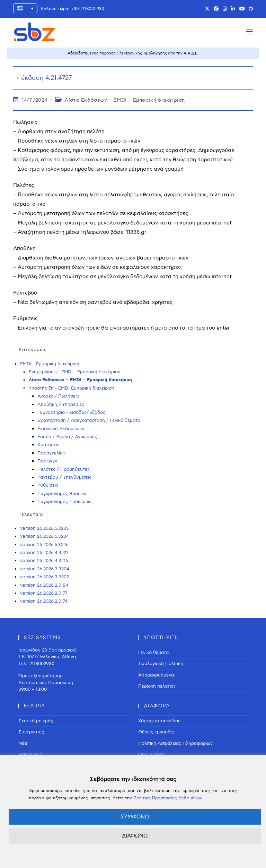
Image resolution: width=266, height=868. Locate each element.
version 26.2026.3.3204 (45, 569)
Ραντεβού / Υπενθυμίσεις (64, 477)
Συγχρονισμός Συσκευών (64, 502)
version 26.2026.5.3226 (44, 545)
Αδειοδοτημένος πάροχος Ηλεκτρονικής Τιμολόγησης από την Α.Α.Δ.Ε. (133, 53)
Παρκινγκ (47, 461)
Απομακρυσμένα (156, 675)
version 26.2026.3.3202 (45, 577)
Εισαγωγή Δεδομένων (61, 429)
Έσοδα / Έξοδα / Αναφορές (67, 437)
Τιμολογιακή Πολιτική (161, 664)
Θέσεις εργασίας (156, 732)
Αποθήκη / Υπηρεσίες (61, 405)
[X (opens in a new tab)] (207, 9)
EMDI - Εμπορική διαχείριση (50, 364)
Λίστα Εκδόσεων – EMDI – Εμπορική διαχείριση (125, 100)
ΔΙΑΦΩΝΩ (135, 836)
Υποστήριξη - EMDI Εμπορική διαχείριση (72, 388)
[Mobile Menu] (249, 32)
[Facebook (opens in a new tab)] (216, 9)
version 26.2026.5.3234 (45, 536)
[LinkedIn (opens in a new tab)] (233, 9)
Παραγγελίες (51, 453)
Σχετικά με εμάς (36, 721)
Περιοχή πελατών (157, 686)
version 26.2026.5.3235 (44, 528)
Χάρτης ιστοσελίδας (159, 721)
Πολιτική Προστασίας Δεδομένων (168, 798)
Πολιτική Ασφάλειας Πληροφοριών (175, 743)
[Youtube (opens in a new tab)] (242, 9)
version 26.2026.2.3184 (44, 585)
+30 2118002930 (88, 9)
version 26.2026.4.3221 (44, 553)
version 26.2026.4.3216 (44, 561)
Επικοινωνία (31, 755)
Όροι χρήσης (152, 755)
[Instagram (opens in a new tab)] (225, 9)
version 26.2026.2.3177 (44, 593)
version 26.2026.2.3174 (44, 601)
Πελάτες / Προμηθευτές (64, 469)
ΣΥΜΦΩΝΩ (135, 817)
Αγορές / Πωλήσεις (58, 396)
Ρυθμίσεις (48, 485)
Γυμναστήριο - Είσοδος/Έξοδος (71, 412)
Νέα (23, 743)
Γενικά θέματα (153, 653)
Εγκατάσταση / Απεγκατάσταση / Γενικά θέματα (89, 420)
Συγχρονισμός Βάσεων (62, 494)
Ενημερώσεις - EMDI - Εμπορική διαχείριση (75, 372)
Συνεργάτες (31, 732)
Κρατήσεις (48, 445)
